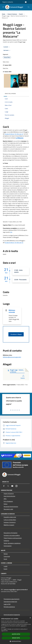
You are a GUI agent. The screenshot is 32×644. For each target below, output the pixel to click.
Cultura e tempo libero (10, 520)
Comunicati (7, 556)
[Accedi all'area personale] (26, 2)
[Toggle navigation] (3, 7)
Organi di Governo (9, 494)
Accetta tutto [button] (16, 634)
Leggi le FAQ (7, 604)
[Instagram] (16, 486)
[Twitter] (8, 486)
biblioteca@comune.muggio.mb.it (12, 357)
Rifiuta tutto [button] (16, 638)
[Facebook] (4, 486)
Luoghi (6, 566)
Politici (6, 504)
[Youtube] (12, 486)
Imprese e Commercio (10, 522)
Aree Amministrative (9, 496)
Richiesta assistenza (9, 607)
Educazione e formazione (11, 533)
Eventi (21, 14)
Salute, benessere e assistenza (12, 543)
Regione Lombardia (8, 2)
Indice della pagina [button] (10, 94)
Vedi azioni (7, 50)
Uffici (5, 499)
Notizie (6, 554)
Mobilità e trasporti (9, 525)
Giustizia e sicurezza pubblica (12, 535)
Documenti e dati (8, 509)
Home (4, 14)
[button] (16, 641)
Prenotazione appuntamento (12, 599)
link (11, 232)
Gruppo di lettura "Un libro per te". (14, 243)
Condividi (7, 47)
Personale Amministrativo (11, 507)
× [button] (30, 618)
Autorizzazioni (8, 546)
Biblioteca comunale (12, 311)
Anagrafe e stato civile (10, 517)
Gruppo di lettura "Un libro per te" (14, 134)
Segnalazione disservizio (10, 602)
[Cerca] (29, 7)
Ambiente (6, 541)
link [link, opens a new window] (7, 631)
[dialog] (16, 630)
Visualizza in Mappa (16, 334)
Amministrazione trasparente (12, 615)
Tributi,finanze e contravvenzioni (13, 538)
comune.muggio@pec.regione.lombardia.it (16, 590)
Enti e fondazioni (8, 501)
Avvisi (5, 559)
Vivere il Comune (12, 14)
